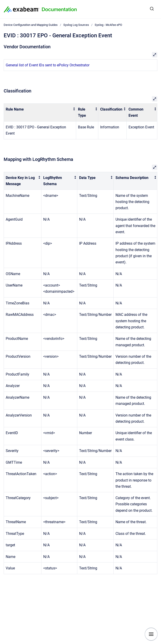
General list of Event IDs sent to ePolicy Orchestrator (48, 65)
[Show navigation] (151, 634)
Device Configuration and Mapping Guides (31, 25)
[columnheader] (40, 113)
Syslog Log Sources (76, 25)
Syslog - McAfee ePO (108, 25)
